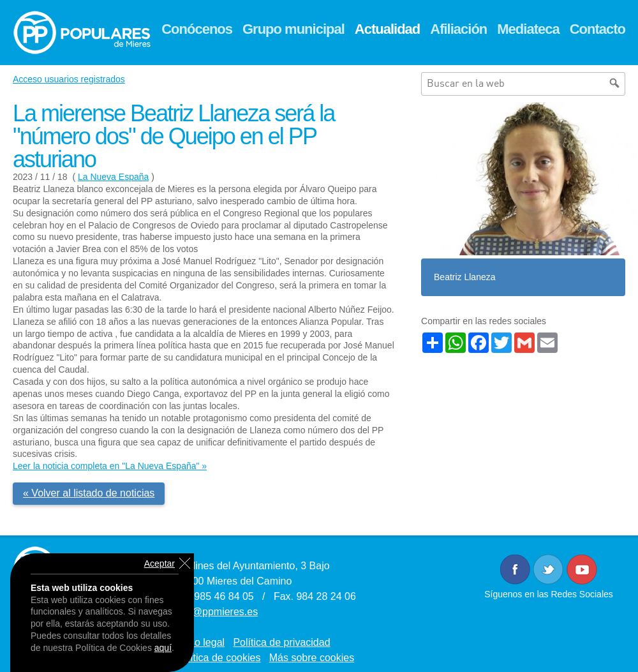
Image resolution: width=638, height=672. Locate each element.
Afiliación (458, 29)
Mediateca (528, 29)
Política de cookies (218, 658)
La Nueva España (113, 177)
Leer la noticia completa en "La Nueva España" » (110, 466)
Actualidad (387, 29)
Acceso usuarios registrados (69, 79)
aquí (163, 648)
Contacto (597, 29)
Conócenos (197, 29)
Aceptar (159, 564)
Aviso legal (200, 642)
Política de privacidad (281, 642)
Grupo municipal (293, 29)
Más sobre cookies (312, 658)
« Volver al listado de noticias (89, 493)
